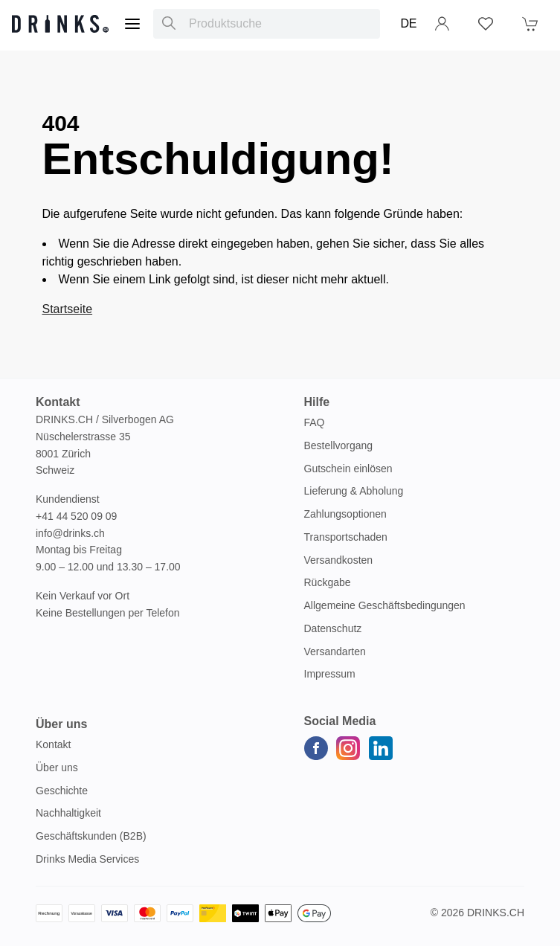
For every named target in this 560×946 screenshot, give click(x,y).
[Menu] (132, 24)
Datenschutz (333, 628)
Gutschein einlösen (348, 469)
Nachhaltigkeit (68, 813)
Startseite (68, 309)
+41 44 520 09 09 (76, 516)
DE (409, 23)
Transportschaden (346, 537)
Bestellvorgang (339, 445)
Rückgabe (328, 582)
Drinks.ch (496, 913)
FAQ (315, 422)
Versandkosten (339, 560)
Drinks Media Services (87, 859)
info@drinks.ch (70, 533)
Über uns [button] (61, 724)
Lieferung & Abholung (354, 491)
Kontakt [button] (58, 402)
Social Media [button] (340, 721)
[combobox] (266, 24)
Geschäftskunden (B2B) (91, 836)
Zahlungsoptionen (345, 514)
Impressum (330, 674)
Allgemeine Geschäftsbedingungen (385, 605)
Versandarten (335, 651)
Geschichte (62, 791)
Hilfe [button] (317, 402)
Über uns (57, 768)
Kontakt (53, 744)
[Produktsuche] (169, 24)
